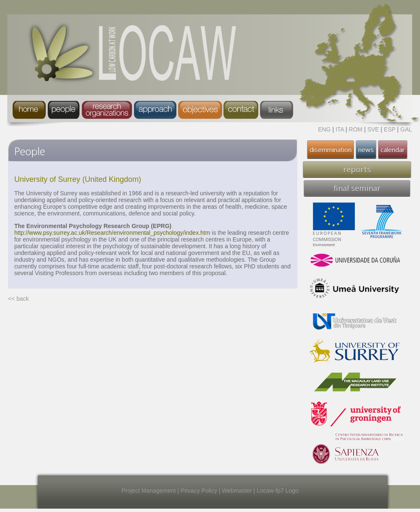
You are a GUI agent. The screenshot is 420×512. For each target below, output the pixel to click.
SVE (373, 129)
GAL (406, 129)
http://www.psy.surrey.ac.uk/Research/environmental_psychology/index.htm (112, 233)
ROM (356, 129)
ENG (324, 129)
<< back (18, 299)
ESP (390, 129)
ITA (340, 129)
